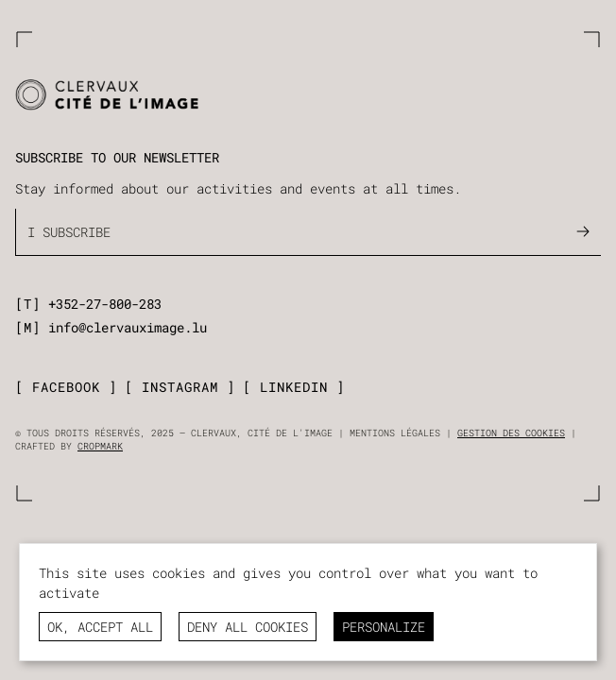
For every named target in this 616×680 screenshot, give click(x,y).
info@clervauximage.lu (128, 327)
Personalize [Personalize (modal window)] (384, 627)
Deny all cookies (248, 627)
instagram (180, 387)
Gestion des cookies (511, 433)
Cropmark (100, 446)
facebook (66, 387)
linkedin (294, 387)
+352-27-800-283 (105, 304)
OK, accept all (100, 627)
